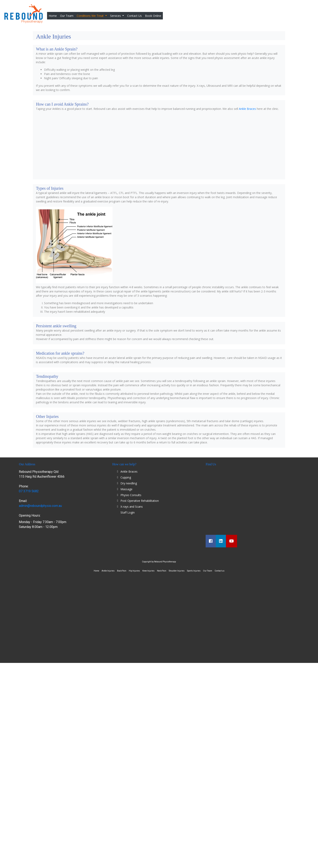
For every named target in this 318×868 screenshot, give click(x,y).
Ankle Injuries (108, 571)
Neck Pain (162, 571)
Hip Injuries (134, 571)
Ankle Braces (247, 109)
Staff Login (128, 512)
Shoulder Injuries (177, 571)
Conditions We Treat (91, 16)
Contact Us (134, 16)
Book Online (153, 16)
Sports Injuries (194, 571)
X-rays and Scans (132, 507)
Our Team (67, 16)
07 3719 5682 (29, 491)
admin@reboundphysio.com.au (40, 506)
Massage (126, 489)
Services (116, 16)
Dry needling (129, 483)
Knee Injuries (148, 571)
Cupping (126, 477)
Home (54, 16)
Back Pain (122, 571)
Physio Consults (131, 495)
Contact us (220, 571)
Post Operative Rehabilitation (140, 501)
